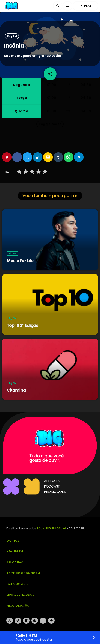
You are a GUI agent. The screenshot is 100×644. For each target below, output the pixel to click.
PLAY (85, 6)
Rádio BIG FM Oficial (51, 528)
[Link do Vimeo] (12, 6)
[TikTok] (18, 621)
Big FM (12, 36)
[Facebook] (43, 621)
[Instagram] (35, 621)
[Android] (51, 621)
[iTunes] (26, 621)
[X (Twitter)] (10, 621)
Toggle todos (50, 124)
